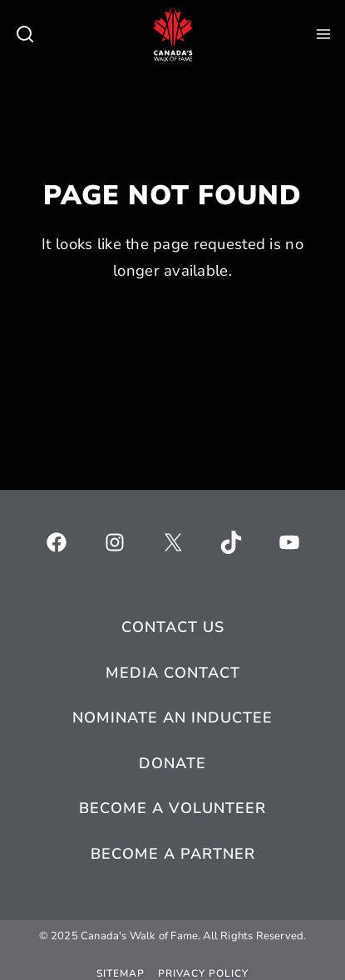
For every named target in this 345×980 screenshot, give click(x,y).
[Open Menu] (323, 34)
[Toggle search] (25, 34)
